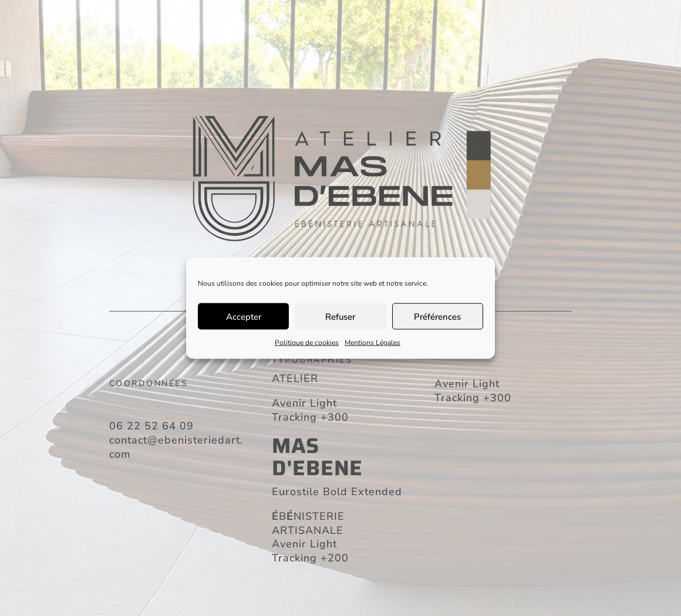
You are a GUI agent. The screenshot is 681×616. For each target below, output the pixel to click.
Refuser (340, 316)
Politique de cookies (307, 343)
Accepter (244, 316)
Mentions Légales (372, 343)
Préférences (437, 316)
